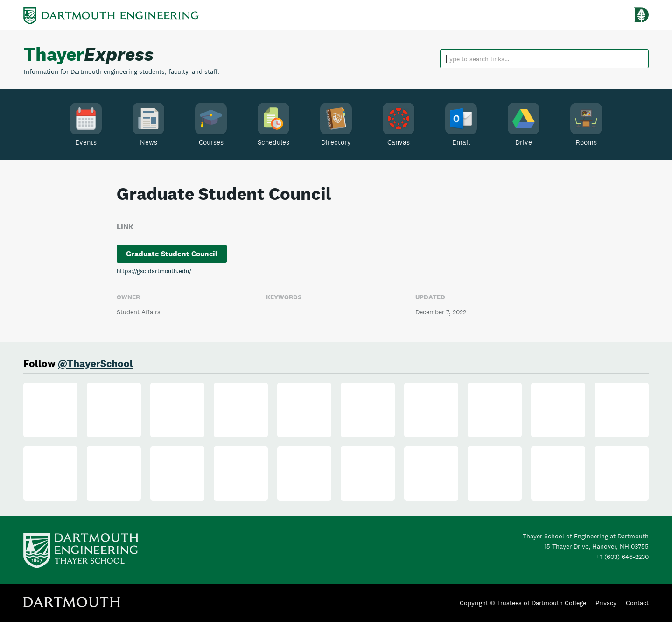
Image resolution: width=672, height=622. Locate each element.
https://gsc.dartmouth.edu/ (154, 271)
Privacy (606, 603)
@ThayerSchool (95, 363)
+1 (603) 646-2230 (622, 557)
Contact (637, 603)
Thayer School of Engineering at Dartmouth (586, 536)
